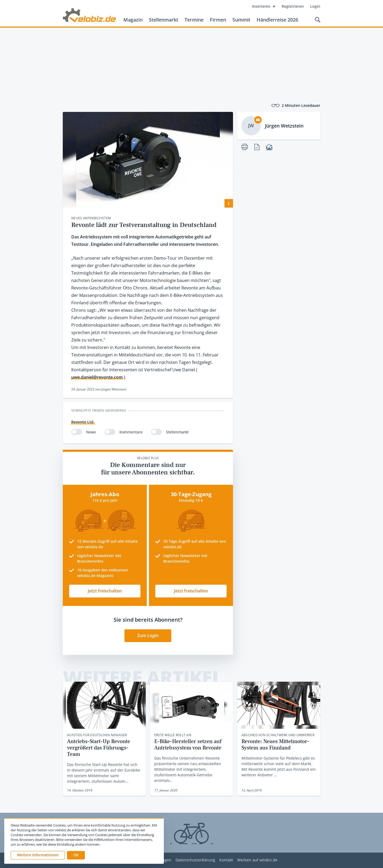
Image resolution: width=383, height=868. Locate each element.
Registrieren (293, 6)
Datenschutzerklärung (195, 860)
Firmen (218, 20)
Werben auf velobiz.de (257, 860)
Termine (194, 20)
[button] (76, 855)
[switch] (77, 432)
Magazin (133, 20)
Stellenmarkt (164, 20)
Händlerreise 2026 (277, 20)
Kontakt (226, 860)
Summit (241, 20)
